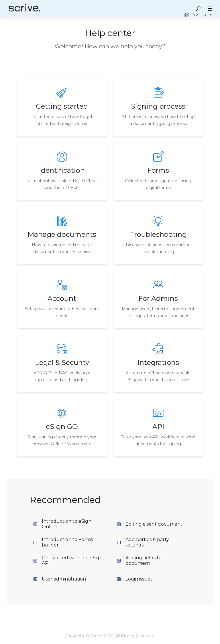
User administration (60, 579)
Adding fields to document (139, 560)
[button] (198, 9)
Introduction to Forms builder (63, 542)
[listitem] (62, 108)
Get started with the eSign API (68, 560)
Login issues (135, 579)
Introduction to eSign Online (62, 524)
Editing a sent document (150, 524)
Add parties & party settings (143, 542)
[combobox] (199, 15)
